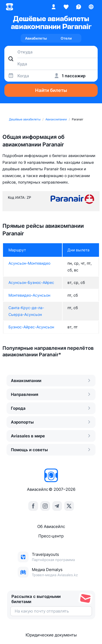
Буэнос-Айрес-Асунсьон (31, 327)
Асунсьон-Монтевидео (29, 263)
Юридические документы (51, 635)
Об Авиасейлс (51, 526)
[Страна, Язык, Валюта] (91, 7)
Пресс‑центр (51, 536)
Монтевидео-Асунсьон (29, 295)
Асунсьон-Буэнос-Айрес (31, 282)
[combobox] (51, 52)
